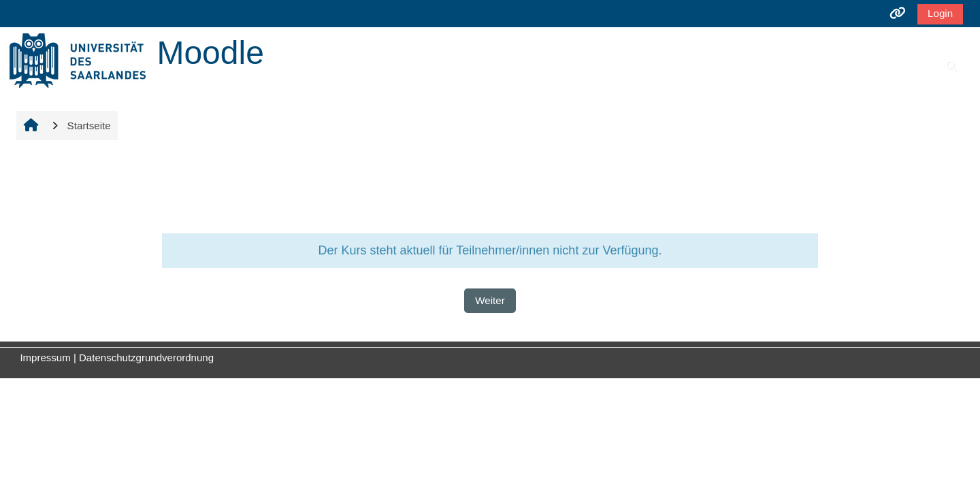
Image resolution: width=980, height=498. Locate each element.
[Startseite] (78, 60)
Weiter (490, 300)
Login (936, 13)
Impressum (45, 358)
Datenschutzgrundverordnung (146, 358)
